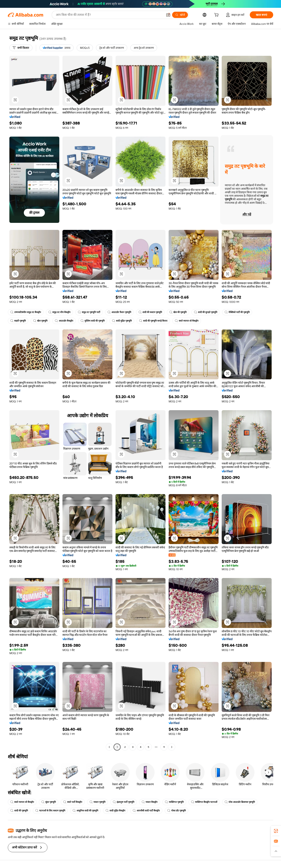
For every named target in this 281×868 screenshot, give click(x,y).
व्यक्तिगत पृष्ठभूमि (174, 802)
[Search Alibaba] (109, 15)
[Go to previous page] (109, 747)
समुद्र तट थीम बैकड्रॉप (59, 312)
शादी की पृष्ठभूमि (19, 811)
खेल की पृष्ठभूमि (178, 312)
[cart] (217, 15)
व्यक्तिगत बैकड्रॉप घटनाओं (204, 802)
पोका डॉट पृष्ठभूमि (177, 811)
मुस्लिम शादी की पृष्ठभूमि (93, 321)
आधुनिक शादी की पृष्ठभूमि (85, 811)
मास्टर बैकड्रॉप (150, 802)
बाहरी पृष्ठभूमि (18, 321)
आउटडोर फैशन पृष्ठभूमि (119, 312)
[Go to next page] (172, 747)
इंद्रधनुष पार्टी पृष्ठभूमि (124, 802)
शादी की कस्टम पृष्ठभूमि (150, 312)
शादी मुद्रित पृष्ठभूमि (122, 321)
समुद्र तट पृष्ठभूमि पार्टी (89, 312)
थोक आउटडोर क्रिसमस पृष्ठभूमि (240, 802)
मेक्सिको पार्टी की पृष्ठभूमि (237, 312)
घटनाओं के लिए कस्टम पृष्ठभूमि (50, 811)
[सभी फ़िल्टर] (21, 48)
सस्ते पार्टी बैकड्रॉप (73, 802)
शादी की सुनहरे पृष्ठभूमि (206, 312)
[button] (168, 15)
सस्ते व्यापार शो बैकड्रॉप (187, 321)
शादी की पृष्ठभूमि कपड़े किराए (153, 321)
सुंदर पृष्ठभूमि (49, 802)
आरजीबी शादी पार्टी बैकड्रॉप (146, 811)
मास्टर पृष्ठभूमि (97, 802)
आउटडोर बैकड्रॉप (64, 321)
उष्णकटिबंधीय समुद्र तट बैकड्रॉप (26, 312)
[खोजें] (180, 15)
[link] (276, 831)
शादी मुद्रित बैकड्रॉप (115, 811)
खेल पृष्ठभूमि (40, 321)
